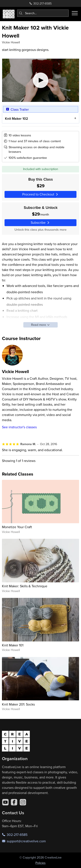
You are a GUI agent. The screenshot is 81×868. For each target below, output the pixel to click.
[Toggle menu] (75, 13)
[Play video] (41, 80)
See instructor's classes (19, 427)
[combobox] (43, 13)
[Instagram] (23, 802)
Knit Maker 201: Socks (18, 704)
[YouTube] (5, 802)
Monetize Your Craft (17, 527)
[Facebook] (14, 802)
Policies (40, 863)
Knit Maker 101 (13, 645)
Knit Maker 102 (16, 118)
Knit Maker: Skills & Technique (25, 586)
